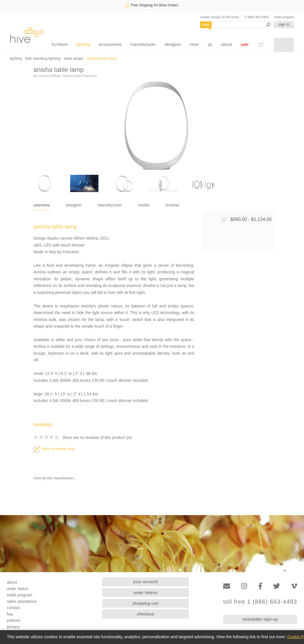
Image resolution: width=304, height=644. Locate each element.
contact (13, 608)
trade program (284, 17)
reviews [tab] (172, 205)
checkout (146, 614)
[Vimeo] (294, 586)
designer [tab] (74, 205)
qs (210, 44)
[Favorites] (261, 45)
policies (14, 620)
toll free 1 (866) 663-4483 (260, 602)
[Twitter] (277, 586)
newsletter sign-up (260, 619)
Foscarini (90, 76)
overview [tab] (42, 205)
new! (195, 44)
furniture (60, 44)
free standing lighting (43, 58)
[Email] (227, 586)
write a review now (54, 449)
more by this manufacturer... (55, 478)
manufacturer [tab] (110, 205)
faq (10, 614)
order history (145, 593)
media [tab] (144, 205)
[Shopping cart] (284, 45)
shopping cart (146, 603)
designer (173, 44)
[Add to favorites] (224, 219)
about (227, 44)
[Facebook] (260, 586)
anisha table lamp (102, 58)
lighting (83, 44)
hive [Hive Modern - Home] (27, 35)
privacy (13, 627)
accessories (110, 44)
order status (18, 589)
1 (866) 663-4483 (257, 17)
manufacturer (143, 44)
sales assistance (22, 601)
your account (146, 582)
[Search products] (243, 25)
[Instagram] (244, 586)
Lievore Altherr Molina (56, 76)
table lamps (74, 58)
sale (245, 44)
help (206, 25)
